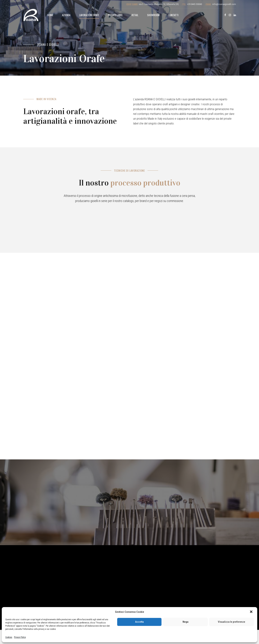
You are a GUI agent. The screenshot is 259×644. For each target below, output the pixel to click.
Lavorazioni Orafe (89, 15)
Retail (135, 15)
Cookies (9, 637)
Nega (186, 622)
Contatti (173, 15)
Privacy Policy (20, 637)
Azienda (66, 15)
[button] (252, 612)
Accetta (139, 622)
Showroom (153, 15)
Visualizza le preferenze (232, 622)
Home (50, 15)
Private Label (115, 15)
